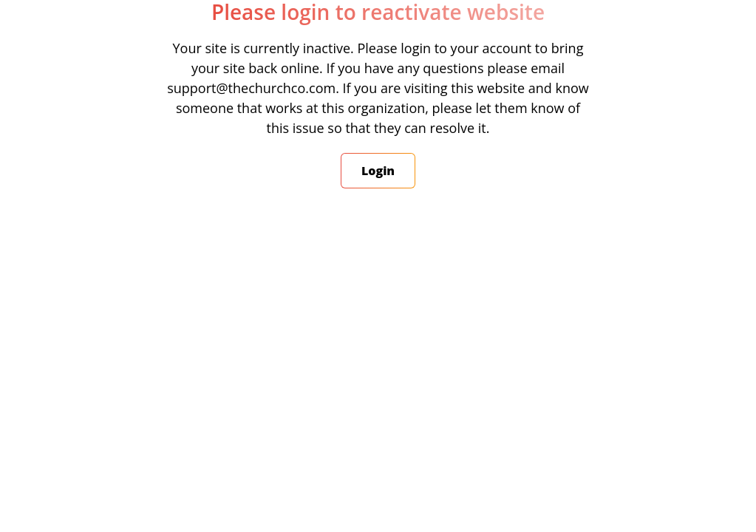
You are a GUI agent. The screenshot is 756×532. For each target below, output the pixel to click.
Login (378, 171)
